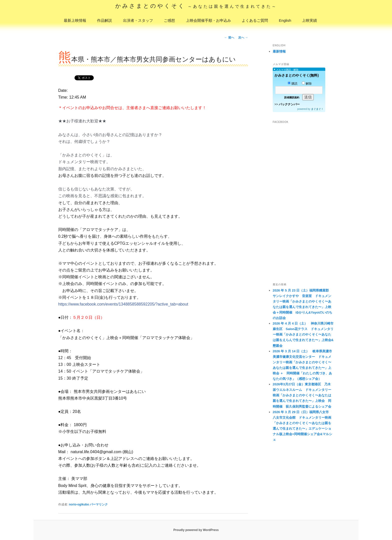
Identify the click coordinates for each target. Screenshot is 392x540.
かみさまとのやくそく (196, 6)
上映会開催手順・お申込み (208, 20)
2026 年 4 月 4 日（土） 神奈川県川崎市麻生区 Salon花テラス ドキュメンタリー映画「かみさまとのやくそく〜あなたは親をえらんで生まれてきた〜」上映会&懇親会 (303, 334)
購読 (292, 84)
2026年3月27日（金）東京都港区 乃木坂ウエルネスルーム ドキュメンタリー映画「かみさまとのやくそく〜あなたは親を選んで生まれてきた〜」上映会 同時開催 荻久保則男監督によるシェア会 (302, 395)
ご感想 (169, 20)
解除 (307, 84)
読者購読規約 (292, 97)
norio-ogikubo (79, 504)
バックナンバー (289, 104)
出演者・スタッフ (138, 20)
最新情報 (279, 51)
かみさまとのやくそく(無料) (297, 75)
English (285, 20)
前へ (229, 38)
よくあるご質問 (255, 20)
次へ (243, 38)
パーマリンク (99, 504)
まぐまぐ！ (317, 109)
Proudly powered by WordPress (196, 530)
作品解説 (104, 20)
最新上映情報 (75, 20)
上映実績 (309, 20)
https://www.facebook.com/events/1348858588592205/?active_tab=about (123, 304)
